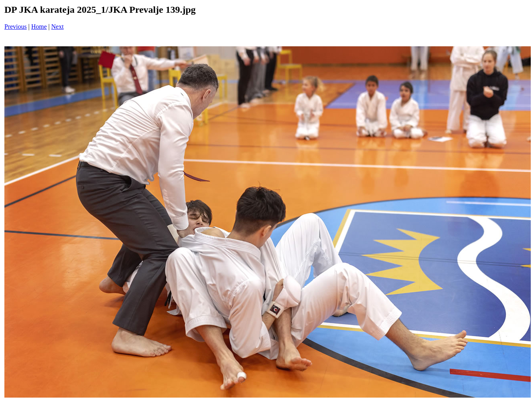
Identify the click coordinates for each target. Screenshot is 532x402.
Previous (16, 27)
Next (58, 27)
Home (39, 27)
